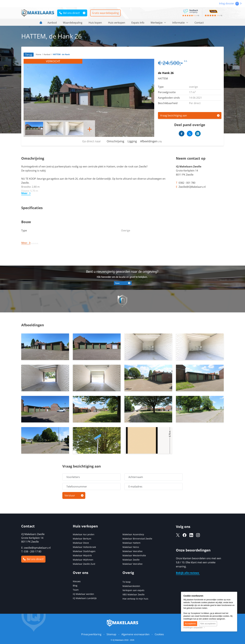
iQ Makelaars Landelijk (85, 598)
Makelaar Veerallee (132, 551)
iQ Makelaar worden (83, 594)
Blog (75, 586)
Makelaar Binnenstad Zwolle (137, 539)
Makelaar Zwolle (131, 560)
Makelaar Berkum (82, 539)
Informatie (180, 23)
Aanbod (52, 23)
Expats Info (138, 23)
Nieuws (77, 581)
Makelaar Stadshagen (84, 551)
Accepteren (190, 624)
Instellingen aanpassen (194, 628)
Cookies (159, 634)
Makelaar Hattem (131, 543)
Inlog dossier (230, 3)
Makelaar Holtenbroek (84, 547)
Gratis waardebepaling (105, 13)
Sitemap (111, 634)
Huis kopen (95, 23)
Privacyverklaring (91, 634)
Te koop (127, 582)
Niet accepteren (208, 624)
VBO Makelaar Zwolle (134, 594)
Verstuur (70, 495)
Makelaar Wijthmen (83, 560)
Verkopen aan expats (133, 590)
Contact (199, 23)
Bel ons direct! (70, 13)
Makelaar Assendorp (133, 534)
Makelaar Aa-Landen (84, 534)
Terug (29, 55)
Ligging (132, 141)
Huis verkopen (117, 23)
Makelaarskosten (131, 586)
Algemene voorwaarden (135, 634)
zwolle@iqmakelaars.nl (37, 548)
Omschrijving (115, 141)
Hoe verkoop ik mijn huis (135, 599)
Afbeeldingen (151, 141)
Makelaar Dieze (81, 543)
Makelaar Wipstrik (82, 555)
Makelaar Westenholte (134, 555)
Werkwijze (158, 23)
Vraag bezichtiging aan (174, 115)
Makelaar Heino (131, 547)
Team (76, 590)
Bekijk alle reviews (188, 573)
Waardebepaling (73, 23)
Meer (24, 193)
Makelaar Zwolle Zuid (84, 564)
